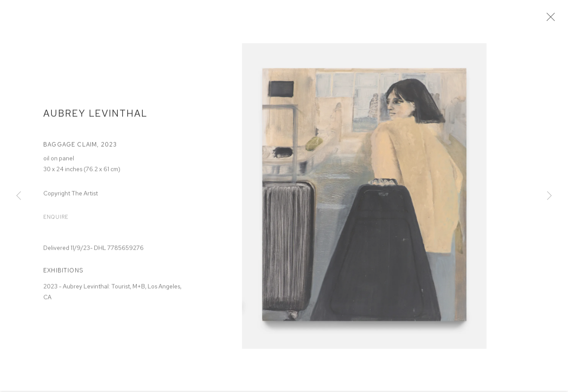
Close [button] (551, 19)
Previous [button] (19, 196)
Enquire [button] (56, 220)
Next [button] (549, 196)
